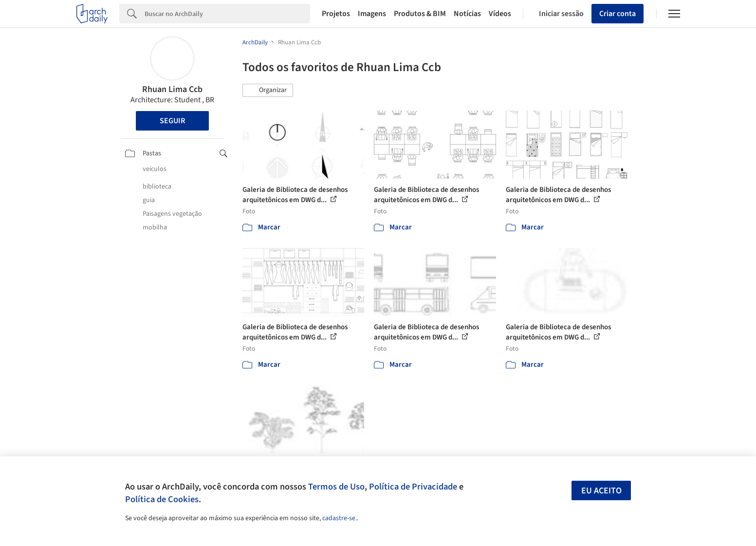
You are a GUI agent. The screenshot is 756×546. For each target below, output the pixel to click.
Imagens (372, 14)
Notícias (467, 14)
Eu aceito (601, 491)
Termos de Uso (336, 487)
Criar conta (618, 14)
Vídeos (500, 14)
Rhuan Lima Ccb (172, 89)
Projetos (336, 14)
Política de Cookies (162, 499)
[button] (268, 91)
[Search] (228, 14)
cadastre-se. (340, 518)
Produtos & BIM (420, 14)
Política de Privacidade (413, 487)
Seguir (172, 121)
